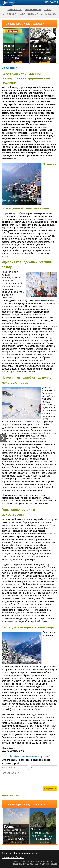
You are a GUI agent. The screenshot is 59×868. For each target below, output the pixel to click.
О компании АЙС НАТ (13, 858)
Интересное (49, 14)
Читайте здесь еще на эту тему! (29, 756)
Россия (9, 46)
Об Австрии (9, 68)
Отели (48, 10)
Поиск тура (15, 10)
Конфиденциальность (25, 853)
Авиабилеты (33, 10)
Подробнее (17, 842)
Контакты (52, 2)
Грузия (9, 826)
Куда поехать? (29, 14)
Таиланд (37, 830)
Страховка (10, 14)
